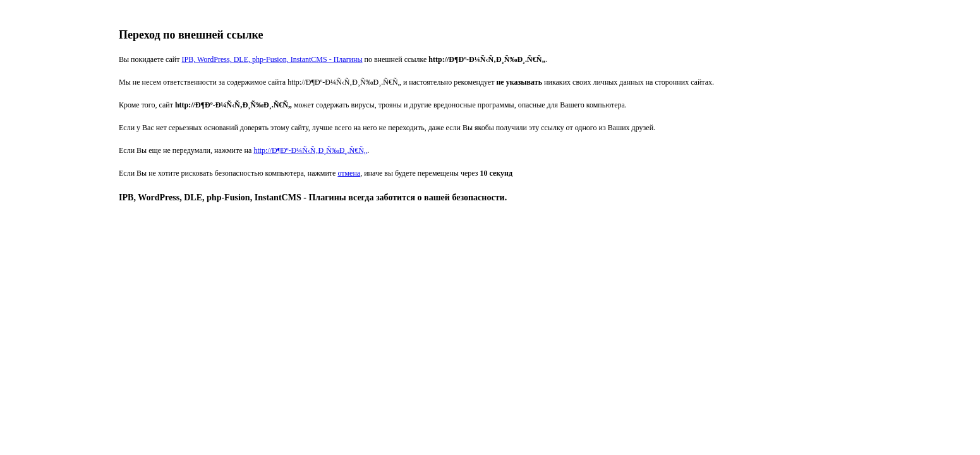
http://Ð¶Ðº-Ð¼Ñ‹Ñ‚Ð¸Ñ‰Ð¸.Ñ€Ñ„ (310, 150)
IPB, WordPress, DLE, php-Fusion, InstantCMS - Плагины (272, 59)
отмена (349, 173)
